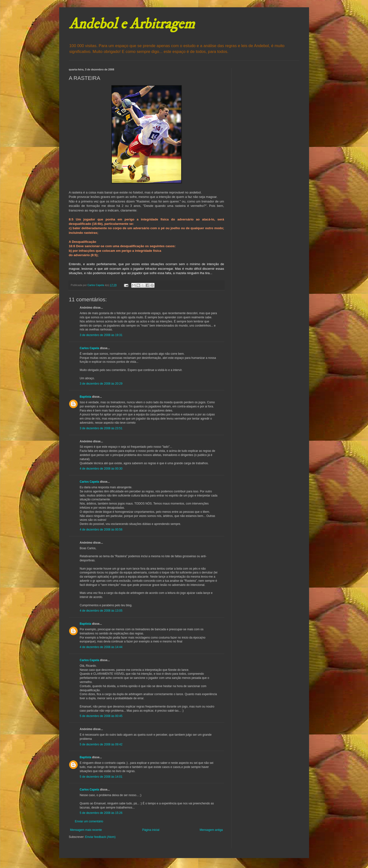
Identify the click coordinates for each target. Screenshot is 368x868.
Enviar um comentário (89, 821)
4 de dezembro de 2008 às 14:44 (101, 647)
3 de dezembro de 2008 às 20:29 (101, 384)
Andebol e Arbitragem (132, 24)
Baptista (86, 397)
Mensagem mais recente (86, 830)
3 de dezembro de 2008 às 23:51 (101, 428)
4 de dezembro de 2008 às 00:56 (101, 530)
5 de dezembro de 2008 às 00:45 (101, 716)
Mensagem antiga (211, 830)
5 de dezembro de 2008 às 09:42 (101, 744)
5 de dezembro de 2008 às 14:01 (101, 777)
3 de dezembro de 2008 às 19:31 (101, 335)
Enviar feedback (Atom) (100, 837)
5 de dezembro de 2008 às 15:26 (101, 813)
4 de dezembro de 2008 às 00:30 (101, 469)
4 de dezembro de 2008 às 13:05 (101, 611)
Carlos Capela (90, 348)
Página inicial (151, 830)
